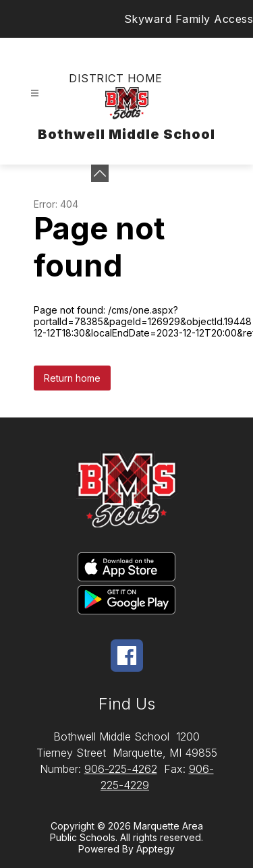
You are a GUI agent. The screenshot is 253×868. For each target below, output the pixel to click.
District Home (115, 78)
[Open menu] (35, 93)
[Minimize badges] (100, 173)
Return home (72, 378)
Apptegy (156, 849)
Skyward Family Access (189, 19)
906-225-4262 (121, 769)
